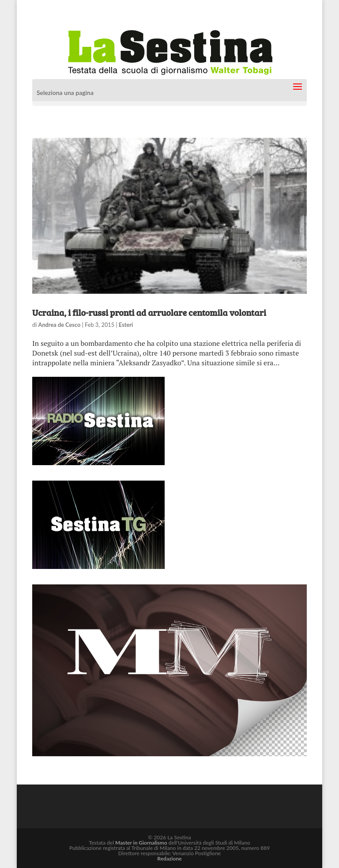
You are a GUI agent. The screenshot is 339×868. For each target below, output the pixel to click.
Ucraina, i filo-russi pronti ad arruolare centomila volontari (149, 312)
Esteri (126, 325)
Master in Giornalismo (141, 843)
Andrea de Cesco (60, 325)
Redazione (169, 859)
